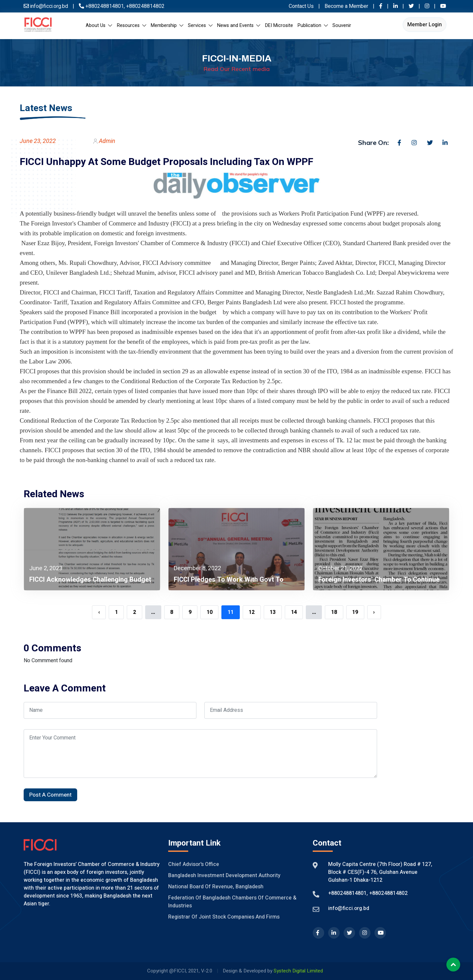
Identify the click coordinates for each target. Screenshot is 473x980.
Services (200, 25)
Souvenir (342, 25)
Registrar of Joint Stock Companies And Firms (224, 917)
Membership (167, 25)
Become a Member (347, 6)
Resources (132, 25)
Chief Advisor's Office (194, 864)
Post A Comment (50, 795)
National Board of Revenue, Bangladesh (216, 887)
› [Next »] (374, 612)
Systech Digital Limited (298, 971)
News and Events (239, 25)
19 (355, 612)
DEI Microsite (279, 25)
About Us (99, 25)
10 (210, 612)
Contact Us (301, 6)
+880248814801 (105, 6)
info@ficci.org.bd (349, 908)
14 (294, 612)
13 (273, 612)
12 (252, 612)
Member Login (425, 25)
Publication (313, 25)
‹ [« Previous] (99, 612)
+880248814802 (145, 6)
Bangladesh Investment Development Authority (224, 875)
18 (334, 612)
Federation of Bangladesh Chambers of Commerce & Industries (232, 902)
